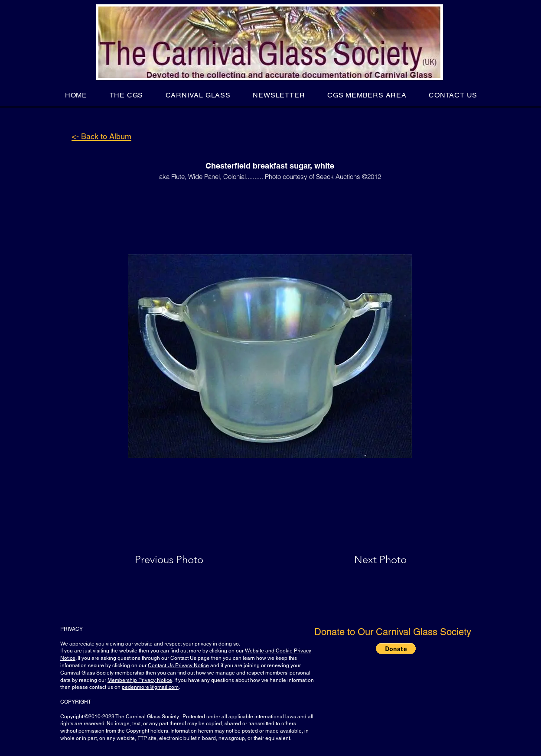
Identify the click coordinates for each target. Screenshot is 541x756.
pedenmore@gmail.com (150, 687)
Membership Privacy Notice (140, 680)
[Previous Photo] (181, 560)
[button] (126, 95)
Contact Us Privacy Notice (178, 665)
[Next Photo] (363, 560)
